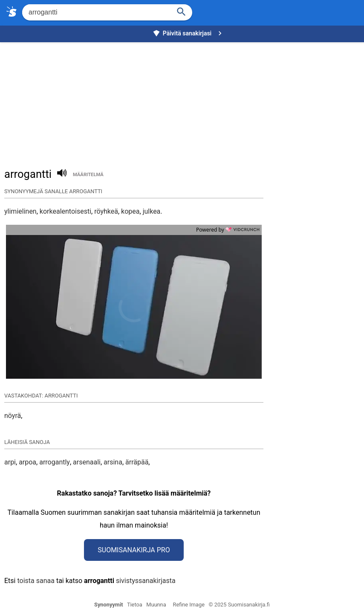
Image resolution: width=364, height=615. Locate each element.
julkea (152, 211)
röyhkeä (106, 211)
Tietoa (135, 605)
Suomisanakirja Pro (134, 550)
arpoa (27, 462)
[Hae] (96, 12)
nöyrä (13, 416)
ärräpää (137, 462)
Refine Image (189, 605)
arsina (113, 462)
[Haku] (182, 11)
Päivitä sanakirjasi (188, 33)
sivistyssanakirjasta (146, 581)
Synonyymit (109, 605)
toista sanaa (36, 581)
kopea (130, 211)
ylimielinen (20, 211)
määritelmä (88, 175)
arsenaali (87, 462)
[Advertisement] (184, 101)
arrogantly (55, 462)
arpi (10, 462)
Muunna (156, 605)
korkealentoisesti (65, 211)
